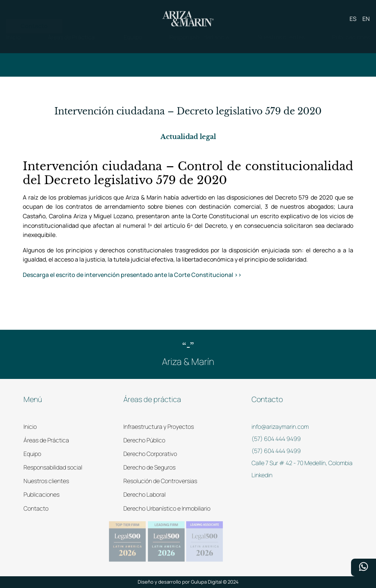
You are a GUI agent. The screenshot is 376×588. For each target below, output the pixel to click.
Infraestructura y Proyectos (159, 427)
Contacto (36, 508)
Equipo (32, 454)
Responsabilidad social (53, 467)
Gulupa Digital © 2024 (215, 582)
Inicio (30, 427)
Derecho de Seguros (149, 467)
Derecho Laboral (144, 494)
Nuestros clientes (46, 481)
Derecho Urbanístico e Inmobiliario (167, 508)
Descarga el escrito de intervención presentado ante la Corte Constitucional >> (132, 275)
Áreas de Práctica (46, 440)
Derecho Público (144, 440)
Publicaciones (41, 494)
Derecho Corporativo (150, 454)
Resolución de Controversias (160, 481)
